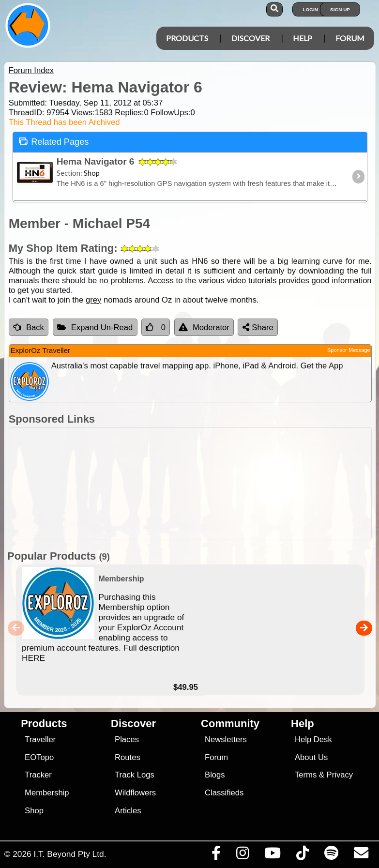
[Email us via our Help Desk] (361, 855)
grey (93, 300)
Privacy (340, 775)
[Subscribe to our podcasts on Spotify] (331, 855)
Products (187, 38)
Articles (128, 811)
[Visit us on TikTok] (302, 855)
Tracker (38, 775)
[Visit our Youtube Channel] (272, 855)
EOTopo (39, 757)
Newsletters (226, 739)
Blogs (215, 775)
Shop (34, 811)
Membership (47, 793)
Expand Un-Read (95, 327)
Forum (350, 38)
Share (258, 327)
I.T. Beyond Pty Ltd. (70, 854)
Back (29, 327)
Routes (128, 757)
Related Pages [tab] (54, 141)
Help (303, 38)
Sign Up (340, 9)
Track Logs (135, 775)
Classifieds (224, 793)
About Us (311, 757)
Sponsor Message (349, 350)
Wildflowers (135, 793)
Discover (250, 38)
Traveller (40, 739)
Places (127, 739)
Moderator (204, 327)
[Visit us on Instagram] (242, 855)
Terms (306, 775)
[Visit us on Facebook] (216, 855)
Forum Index (31, 70)
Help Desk (313, 739)
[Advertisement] (195, 483)
